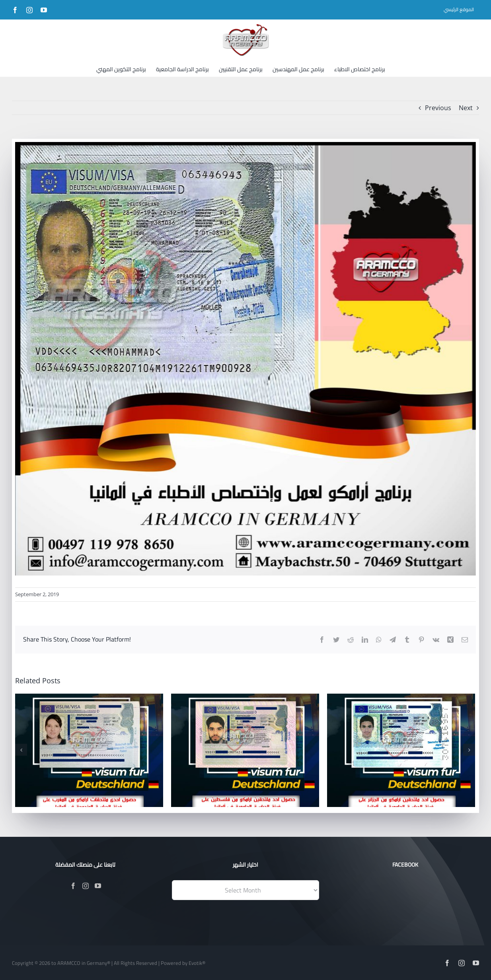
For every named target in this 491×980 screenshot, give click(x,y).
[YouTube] (98, 886)
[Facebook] (73, 886)
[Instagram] (86, 886)
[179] (245, 359)
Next (466, 108)
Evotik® (197, 963)
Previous (438, 108)
